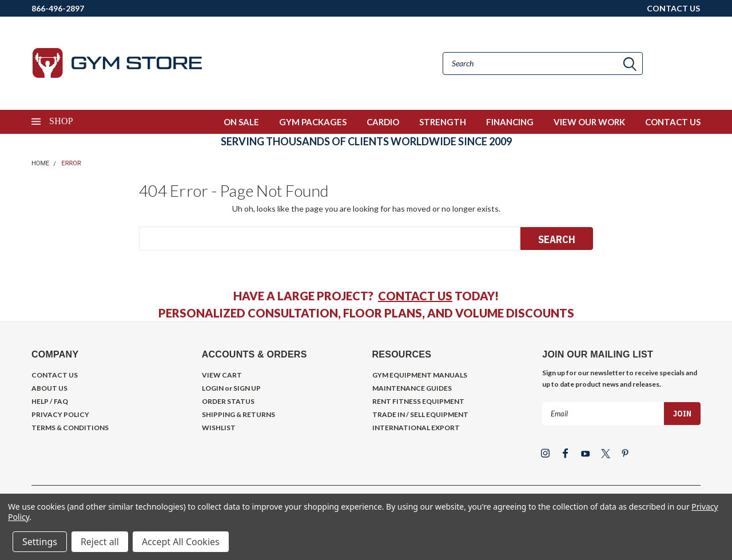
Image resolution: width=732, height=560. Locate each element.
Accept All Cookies (181, 542)
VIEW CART (222, 375)
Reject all (100, 542)
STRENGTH (443, 122)
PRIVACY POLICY (60, 414)
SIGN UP (247, 388)
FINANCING (510, 122)
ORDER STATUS (228, 401)
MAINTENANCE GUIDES (412, 388)
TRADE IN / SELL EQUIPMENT (420, 414)
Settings (40, 542)
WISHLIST (219, 428)
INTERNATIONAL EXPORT (416, 428)
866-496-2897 (58, 8)
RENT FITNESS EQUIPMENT (418, 401)
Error (71, 163)
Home (40, 163)
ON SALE (241, 122)
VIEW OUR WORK (589, 122)
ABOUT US (49, 388)
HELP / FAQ (50, 401)
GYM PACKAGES (313, 122)
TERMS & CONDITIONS (70, 428)
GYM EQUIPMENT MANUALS (420, 375)
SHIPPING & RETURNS (238, 414)
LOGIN (213, 388)
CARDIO (383, 122)
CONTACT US (673, 8)
